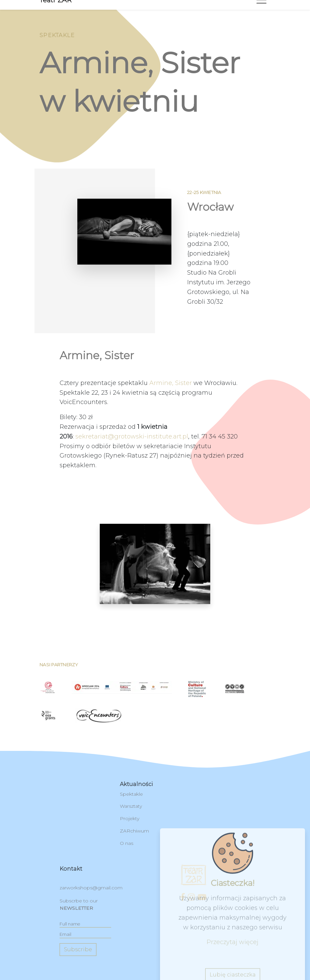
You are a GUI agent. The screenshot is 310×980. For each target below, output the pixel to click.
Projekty (130, 818)
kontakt (71, 869)
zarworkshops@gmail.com (91, 888)
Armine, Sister (171, 414)
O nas (127, 843)
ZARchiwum (134, 831)
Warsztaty (131, 806)
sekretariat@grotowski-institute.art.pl (132, 468)
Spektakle (131, 794)
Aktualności (136, 784)
